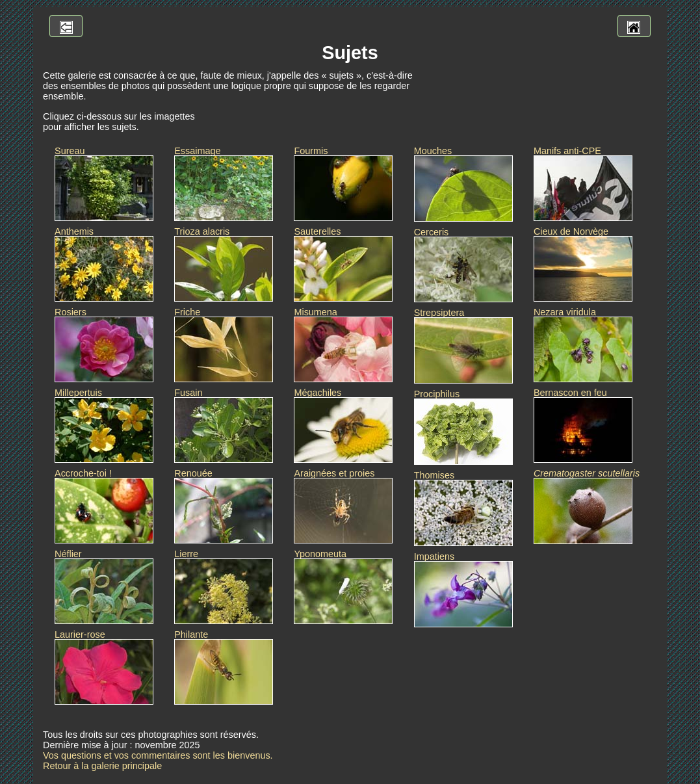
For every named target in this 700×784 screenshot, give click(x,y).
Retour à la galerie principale (102, 766)
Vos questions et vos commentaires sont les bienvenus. (158, 755)
